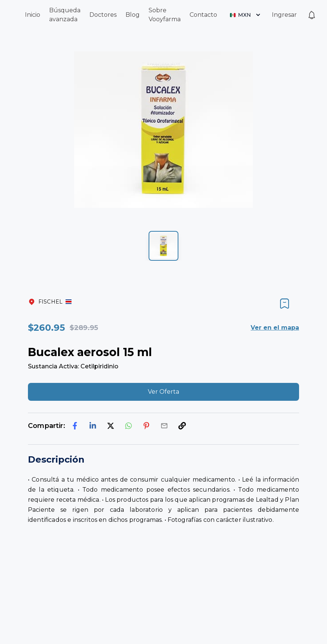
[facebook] (75, 426)
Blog (133, 15)
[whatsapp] (128, 426)
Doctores (103, 15)
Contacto (203, 15)
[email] (164, 426)
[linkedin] (93, 426)
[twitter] (111, 426)
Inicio (33, 15)
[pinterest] (146, 426)
